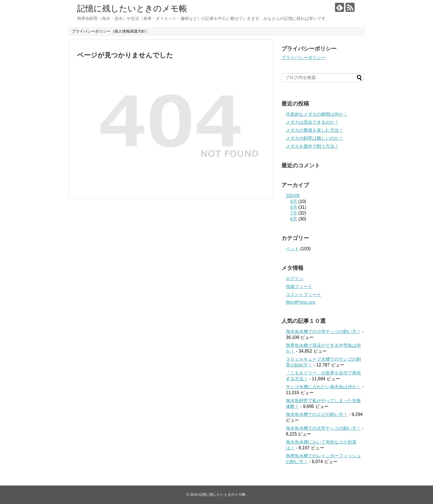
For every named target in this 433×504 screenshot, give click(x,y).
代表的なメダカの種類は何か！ (317, 114)
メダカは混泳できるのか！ (312, 122)
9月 (294, 201)
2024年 (293, 196)
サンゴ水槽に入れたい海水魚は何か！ (323, 387)
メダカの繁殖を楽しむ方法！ (315, 130)
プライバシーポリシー (303, 58)
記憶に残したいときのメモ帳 (132, 8)
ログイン (295, 279)
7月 (294, 213)
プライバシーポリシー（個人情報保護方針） (110, 31)
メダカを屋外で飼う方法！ (312, 146)
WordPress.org (300, 302)
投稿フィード (299, 287)
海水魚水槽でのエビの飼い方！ (317, 414)
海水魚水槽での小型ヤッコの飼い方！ (323, 332)
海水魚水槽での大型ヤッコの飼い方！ (323, 428)
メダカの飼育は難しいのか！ (315, 138)
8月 (294, 207)
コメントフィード (303, 295)
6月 (294, 219)
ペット (292, 249)
